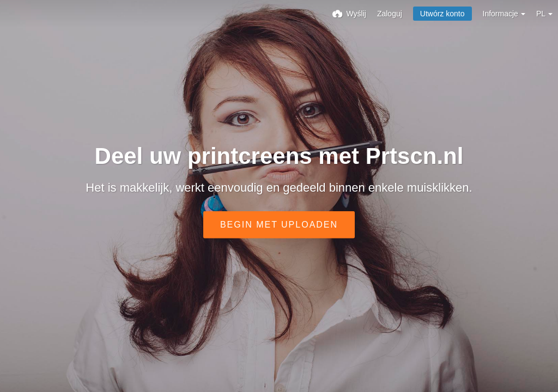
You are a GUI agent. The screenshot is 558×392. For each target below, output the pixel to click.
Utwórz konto (442, 14)
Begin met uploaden (279, 225)
